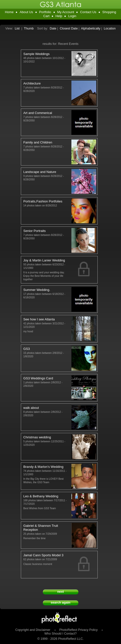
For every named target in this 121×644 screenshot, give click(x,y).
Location (110, 28)
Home (9, 12)
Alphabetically (91, 28)
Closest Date (69, 28)
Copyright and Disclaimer (33, 630)
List (17, 28)
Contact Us (88, 12)
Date (53, 28)
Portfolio (45, 12)
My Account (66, 12)
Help (59, 16)
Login (72, 16)
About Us (26, 12)
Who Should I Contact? (60, 634)
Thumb (29, 28)
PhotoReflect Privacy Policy (78, 630)
